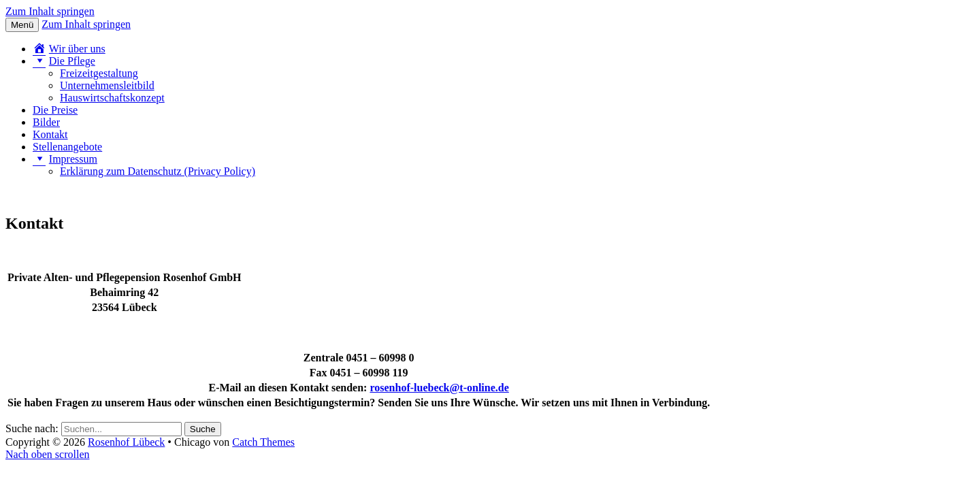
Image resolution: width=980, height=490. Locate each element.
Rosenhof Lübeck (126, 442)
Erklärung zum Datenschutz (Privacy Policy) (158, 171)
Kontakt (50, 134)
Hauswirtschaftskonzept (112, 98)
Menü (22, 25)
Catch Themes (263, 442)
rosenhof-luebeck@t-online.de (439, 388)
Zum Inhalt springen (50, 11)
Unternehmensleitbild (107, 85)
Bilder (46, 122)
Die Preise (55, 110)
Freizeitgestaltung (99, 73)
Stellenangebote (67, 147)
